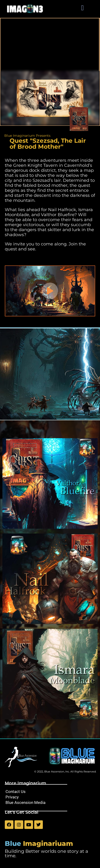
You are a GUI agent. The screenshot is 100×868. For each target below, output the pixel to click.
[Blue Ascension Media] (50, 803)
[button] (83, 8)
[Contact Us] (50, 792)
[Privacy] (50, 797)
